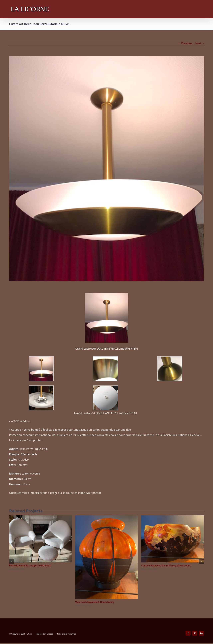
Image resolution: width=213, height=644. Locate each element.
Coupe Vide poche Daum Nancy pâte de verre (166, 566)
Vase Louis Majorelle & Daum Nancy (95, 602)
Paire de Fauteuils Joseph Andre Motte (30, 566)
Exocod (50, 635)
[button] (12, 561)
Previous (187, 43)
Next (198, 43)
